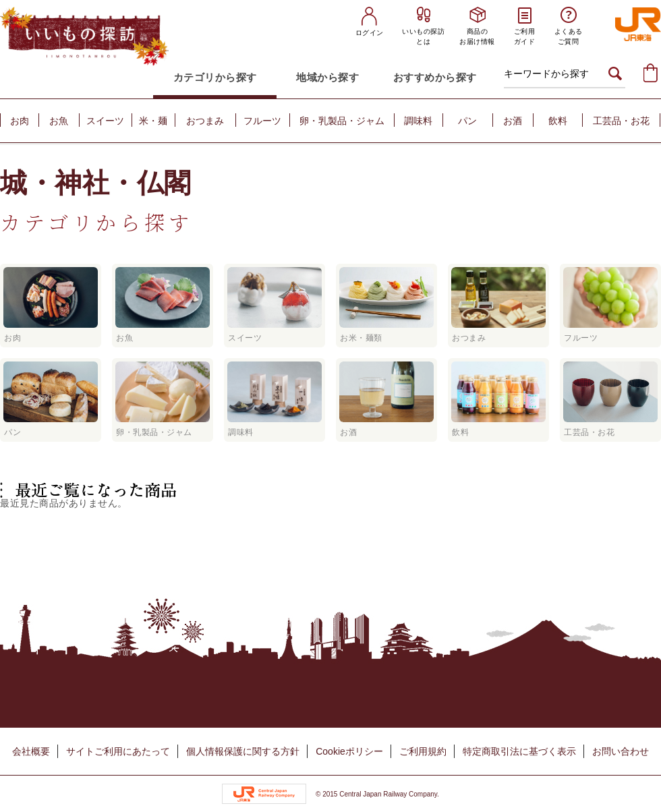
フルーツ (262, 121)
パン (467, 121)
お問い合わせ (621, 751)
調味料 (418, 121)
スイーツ (105, 121)
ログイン (370, 33)
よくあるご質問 (569, 36)
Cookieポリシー (349, 751)
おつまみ (205, 121)
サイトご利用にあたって (118, 751)
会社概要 (31, 751)
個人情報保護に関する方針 (243, 751)
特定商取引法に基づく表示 (519, 751)
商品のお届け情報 (477, 36)
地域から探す (327, 77)
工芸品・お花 (621, 121)
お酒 (513, 121)
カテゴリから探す (215, 77)
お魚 (59, 121)
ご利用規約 (423, 751)
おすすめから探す (435, 77)
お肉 (20, 121)
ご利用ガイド (525, 36)
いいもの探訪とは (423, 36)
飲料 (558, 121)
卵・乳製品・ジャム (342, 121)
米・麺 (153, 121)
